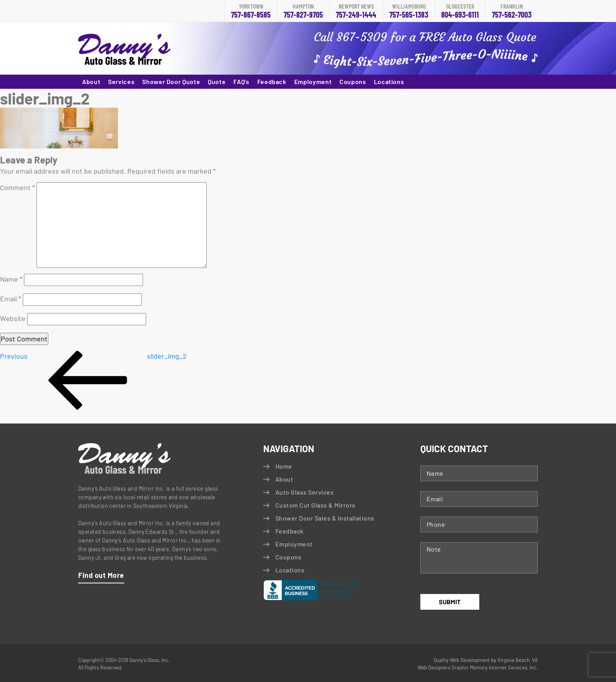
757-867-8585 (251, 11)
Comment (17, 187)
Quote (217, 82)
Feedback (272, 82)
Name (11, 279)
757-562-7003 (512, 11)
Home (284, 466)
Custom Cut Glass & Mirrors (315, 505)
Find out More (101, 575)
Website (13, 318)
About (91, 82)
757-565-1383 (409, 11)
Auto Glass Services (304, 492)
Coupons (353, 82)
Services (121, 82)
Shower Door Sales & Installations (325, 518)
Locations (389, 82)
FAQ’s (241, 82)
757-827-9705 (303, 11)
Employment (313, 82)
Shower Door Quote (171, 82)
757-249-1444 (356, 11)
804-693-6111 (460, 11)
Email (11, 299)
